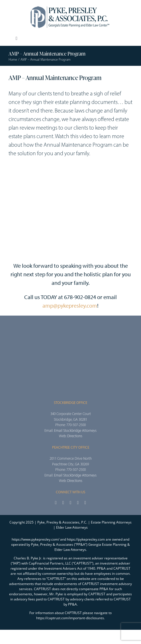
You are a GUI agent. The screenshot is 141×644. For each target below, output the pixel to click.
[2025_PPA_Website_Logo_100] (71, 6)
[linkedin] (85, 503)
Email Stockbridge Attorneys (75, 431)
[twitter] (63, 503)
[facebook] (56, 503)
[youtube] (78, 503)
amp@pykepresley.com (70, 306)
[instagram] (71, 503)
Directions (75, 436)
